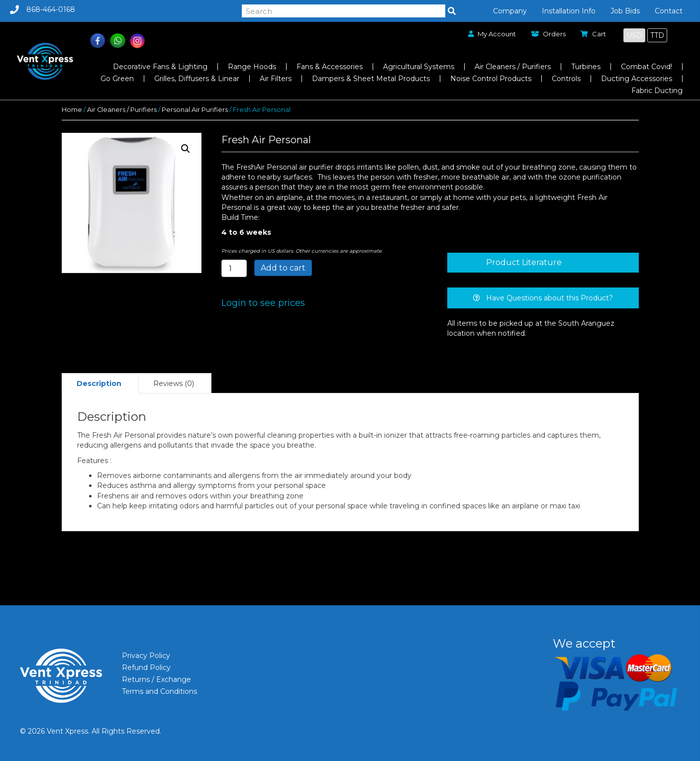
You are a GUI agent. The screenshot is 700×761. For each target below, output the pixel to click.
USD (634, 35)
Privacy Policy (146, 656)
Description (99, 383)
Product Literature (524, 262)
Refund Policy (146, 667)
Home (72, 110)
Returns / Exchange (156, 679)
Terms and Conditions (159, 691)
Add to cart (283, 268)
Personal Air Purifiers (195, 110)
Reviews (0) (174, 383)
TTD (657, 35)
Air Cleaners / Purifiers (122, 110)
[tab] (543, 263)
